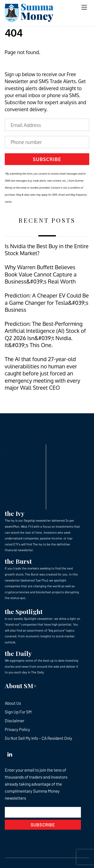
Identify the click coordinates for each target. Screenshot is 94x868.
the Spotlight (24, 611)
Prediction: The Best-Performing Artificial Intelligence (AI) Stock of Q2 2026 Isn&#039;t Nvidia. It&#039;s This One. (45, 334)
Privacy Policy (17, 729)
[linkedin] (10, 753)
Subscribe (47, 159)
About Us (13, 703)
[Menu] (84, 7)
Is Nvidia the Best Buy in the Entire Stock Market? (47, 250)
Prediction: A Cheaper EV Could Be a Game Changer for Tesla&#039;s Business (47, 303)
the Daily (18, 653)
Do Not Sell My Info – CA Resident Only (38, 738)
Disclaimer (15, 720)
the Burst (18, 561)
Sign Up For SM (18, 712)
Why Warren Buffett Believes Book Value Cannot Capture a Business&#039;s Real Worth (41, 274)
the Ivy (15, 513)
